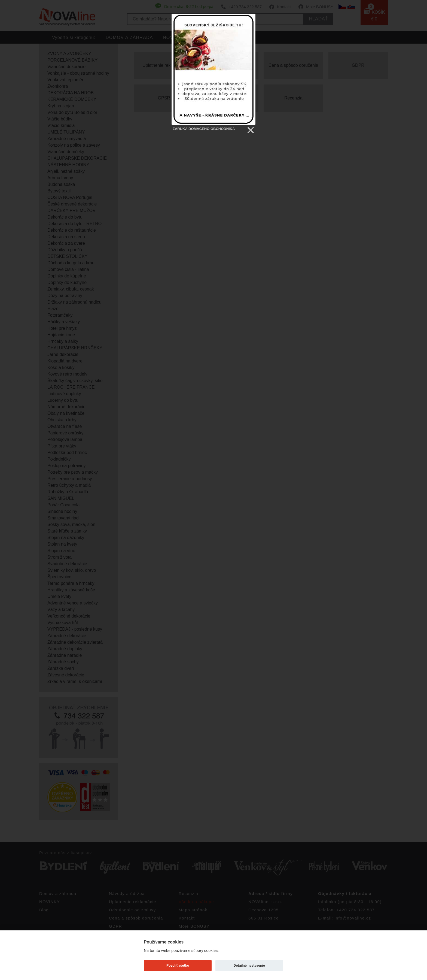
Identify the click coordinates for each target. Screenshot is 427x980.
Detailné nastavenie (249, 965)
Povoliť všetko (178, 965)
